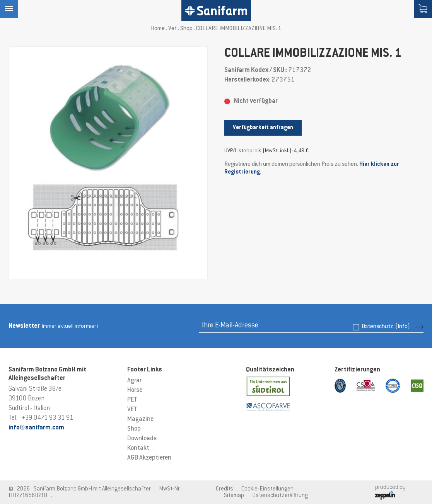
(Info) (403, 327)
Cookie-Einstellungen (267, 489)
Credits (225, 489)
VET (132, 410)
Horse (135, 390)
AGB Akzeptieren (149, 458)
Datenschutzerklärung (280, 496)
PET (132, 400)
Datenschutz (386, 327)
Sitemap (234, 496)
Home (158, 29)
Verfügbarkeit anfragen (263, 128)
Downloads (142, 439)
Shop (186, 29)
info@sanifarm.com (36, 428)
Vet (172, 29)
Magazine (140, 419)
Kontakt (138, 448)
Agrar (134, 381)
